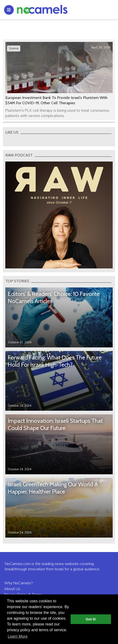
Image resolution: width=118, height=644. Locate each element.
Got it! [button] (91, 619)
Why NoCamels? (18, 583)
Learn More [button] (18, 636)
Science (14, 48)
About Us (12, 589)
